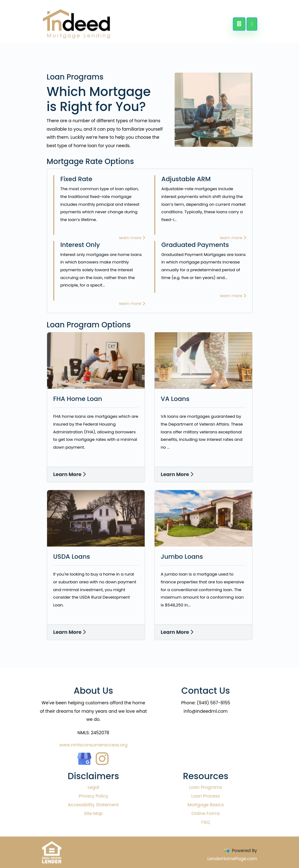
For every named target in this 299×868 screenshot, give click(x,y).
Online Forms (206, 813)
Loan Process (206, 796)
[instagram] (102, 757)
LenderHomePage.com (232, 859)
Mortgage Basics (206, 805)
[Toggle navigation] (252, 24)
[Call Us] (239, 24)
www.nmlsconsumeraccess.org (93, 745)
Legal (93, 787)
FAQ (206, 822)
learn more (132, 238)
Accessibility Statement (93, 805)
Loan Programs (206, 787)
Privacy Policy (93, 796)
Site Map (93, 813)
